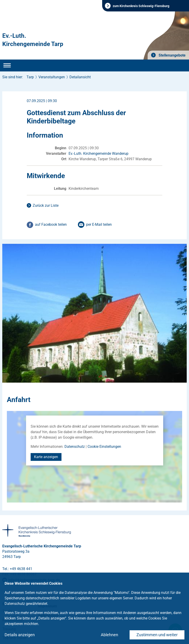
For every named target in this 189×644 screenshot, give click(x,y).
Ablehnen (109, 635)
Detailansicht (80, 77)
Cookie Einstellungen (104, 447)
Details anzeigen (20, 635)
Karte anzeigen (46, 457)
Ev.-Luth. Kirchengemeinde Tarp (33, 40)
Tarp (30, 77)
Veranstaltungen (52, 77)
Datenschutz (75, 447)
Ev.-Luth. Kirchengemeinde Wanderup (98, 154)
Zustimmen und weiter (157, 635)
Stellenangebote (172, 55)
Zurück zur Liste (46, 205)
